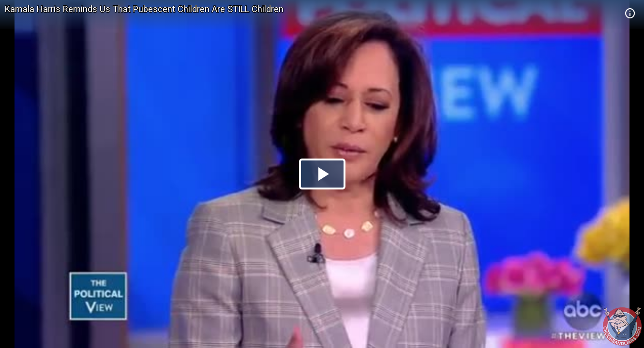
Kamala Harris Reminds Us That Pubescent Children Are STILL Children (144, 9)
